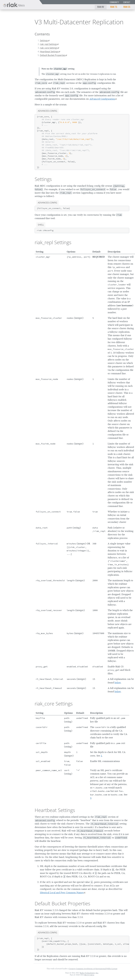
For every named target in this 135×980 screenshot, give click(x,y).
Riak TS (114, 7)
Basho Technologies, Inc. (89, 973)
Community (114, 2)
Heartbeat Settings (49, 52)
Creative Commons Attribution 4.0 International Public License (93, 969)
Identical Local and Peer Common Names (62, 893)
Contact (127, 2)
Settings (44, 40)
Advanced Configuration (102, 99)
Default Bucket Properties (53, 55)
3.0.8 (23, 21)
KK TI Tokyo (89, 975)
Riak (10, 21)
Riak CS (127, 7)
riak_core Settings (49, 48)
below (118, 683)
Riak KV (101, 7)
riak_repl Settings (48, 44)
